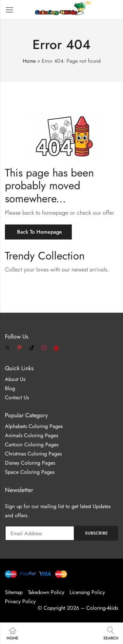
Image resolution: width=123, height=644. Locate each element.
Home (29, 61)
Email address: (40, 533)
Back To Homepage (40, 232)
